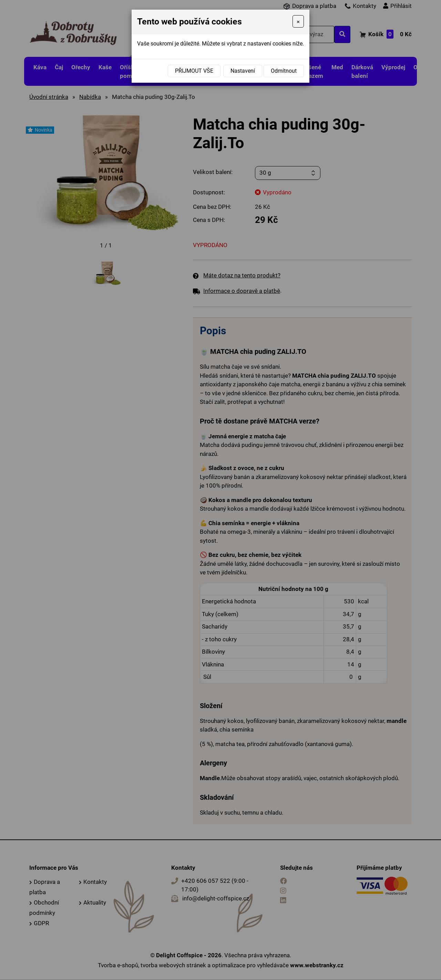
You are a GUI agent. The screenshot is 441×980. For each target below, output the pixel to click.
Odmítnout (284, 71)
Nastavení (243, 71)
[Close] (298, 21)
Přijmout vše (194, 71)
